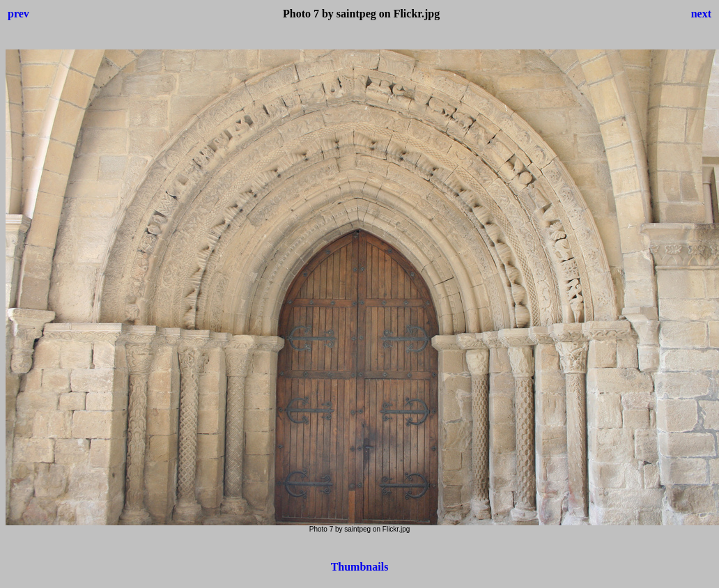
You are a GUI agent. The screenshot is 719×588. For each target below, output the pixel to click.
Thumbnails (360, 567)
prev (18, 14)
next (701, 14)
